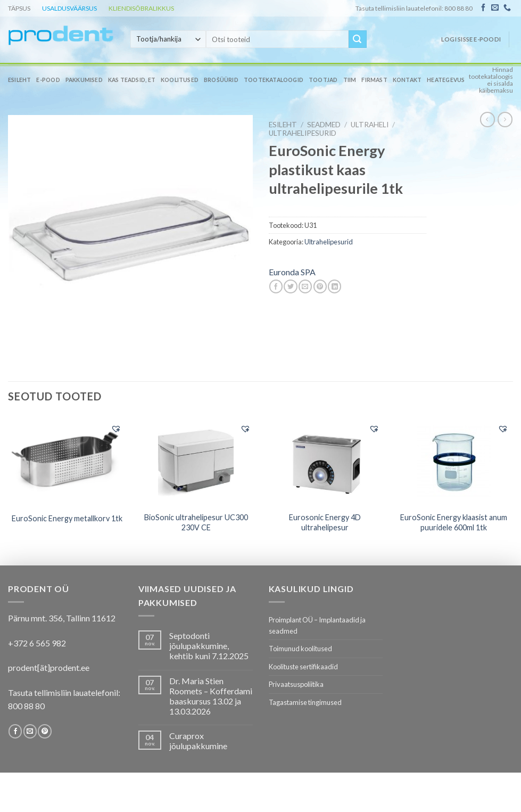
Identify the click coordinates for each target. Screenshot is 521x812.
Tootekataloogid (274, 80)
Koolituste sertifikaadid (303, 667)
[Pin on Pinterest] (320, 286)
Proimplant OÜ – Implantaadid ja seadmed (317, 625)
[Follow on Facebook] (483, 8)
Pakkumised (84, 80)
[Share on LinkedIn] (334, 286)
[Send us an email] (495, 8)
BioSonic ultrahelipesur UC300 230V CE (196, 522)
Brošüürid (221, 80)
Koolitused (180, 80)
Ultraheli (370, 125)
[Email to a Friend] (305, 286)
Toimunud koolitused (300, 649)
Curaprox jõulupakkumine (198, 741)
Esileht (19, 80)
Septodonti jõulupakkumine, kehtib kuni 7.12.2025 (209, 646)
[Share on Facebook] (276, 286)
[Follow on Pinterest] (44, 731)
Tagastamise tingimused (305, 702)
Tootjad (323, 80)
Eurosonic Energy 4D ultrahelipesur (325, 522)
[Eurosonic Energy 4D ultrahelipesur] (325, 462)
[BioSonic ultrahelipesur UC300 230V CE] (196, 462)
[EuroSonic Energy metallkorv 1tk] (67, 461)
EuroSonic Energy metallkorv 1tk (67, 518)
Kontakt (407, 80)
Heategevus (446, 80)
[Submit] (358, 39)
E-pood (48, 80)
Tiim (350, 80)
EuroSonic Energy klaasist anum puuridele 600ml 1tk (454, 522)
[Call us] (507, 8)
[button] (116, 429)
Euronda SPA (292, 272)
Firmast (374, 80)
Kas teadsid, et (132, 80)
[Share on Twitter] (290, 286)
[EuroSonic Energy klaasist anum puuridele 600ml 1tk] (454, 461)
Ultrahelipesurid (303, 133)
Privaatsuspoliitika (296, 684)
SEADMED (324, 125)
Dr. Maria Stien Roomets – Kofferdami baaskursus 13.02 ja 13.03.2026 (211, 696)
